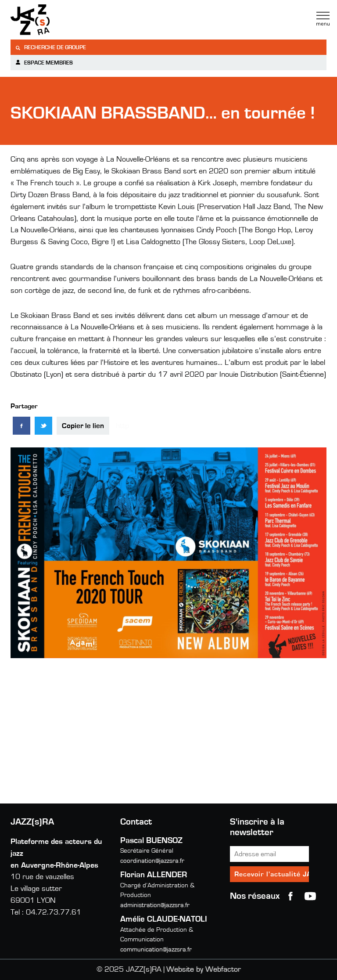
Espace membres (44, 63)
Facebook (290, 896)
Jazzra (65, 20)
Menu (323, 19)
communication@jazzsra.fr (156, 949)
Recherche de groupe (50, 48)
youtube (310, 896)
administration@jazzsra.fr (155, 905)
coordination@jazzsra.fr (152, 861)
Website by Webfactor (204, 969)
